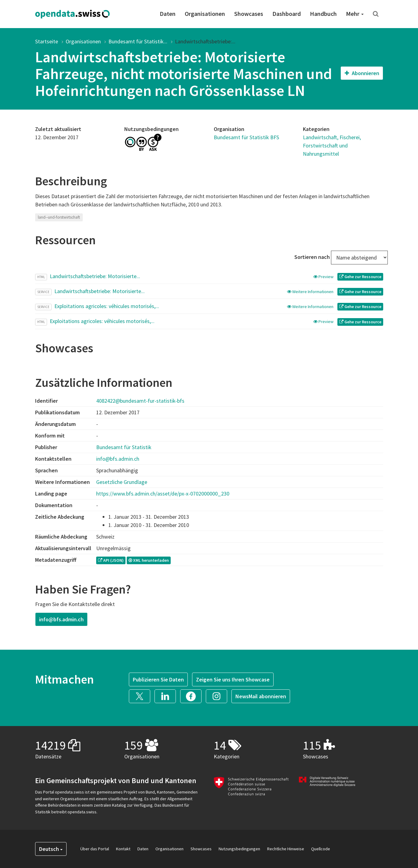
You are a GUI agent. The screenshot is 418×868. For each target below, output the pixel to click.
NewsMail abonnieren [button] (261, 696)
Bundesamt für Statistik (124, 447)
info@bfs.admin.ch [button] (61, 619)
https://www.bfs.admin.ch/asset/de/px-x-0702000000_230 (163, 494)
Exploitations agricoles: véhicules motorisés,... (107, 306)
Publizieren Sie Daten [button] (158, 679)
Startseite (47, 41)
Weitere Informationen (311, 292)
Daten (168, 14)
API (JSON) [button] (111, 560)
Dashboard (287, 14)
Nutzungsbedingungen (239, 849)
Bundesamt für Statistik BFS (246, 137)
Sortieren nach (312, 257)
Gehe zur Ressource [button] (360, 277)
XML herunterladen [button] (149, 560)
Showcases (249, 14)
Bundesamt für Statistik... (138, 41)
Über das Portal (95, 849)
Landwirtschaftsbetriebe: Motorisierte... (95, 276)
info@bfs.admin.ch (118, 459)
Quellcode (321, 849)
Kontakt (123, 849)
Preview (324, 277)
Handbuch (323, 14)
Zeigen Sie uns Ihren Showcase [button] (233, 679)
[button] (142, 696)
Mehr (355, 14)
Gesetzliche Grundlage (122, 482)
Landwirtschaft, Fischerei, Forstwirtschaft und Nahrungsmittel (332, 145)
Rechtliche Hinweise (286, 849)
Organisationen (205, 14)
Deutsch (51, 849)
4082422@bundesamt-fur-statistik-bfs (140, 401)
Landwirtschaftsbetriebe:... (205, 41)
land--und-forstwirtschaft (59, 217)
